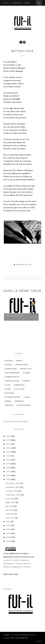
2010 (8, 537)
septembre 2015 (13, 495)
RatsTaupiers (9, 393)
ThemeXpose (15, 635)
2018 (8, 468)
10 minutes (26, 381)
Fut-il (6, 3)
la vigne (27, 397)
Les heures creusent (24, 405)
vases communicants (12, 373)
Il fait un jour (19, 389)
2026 (8, 436)
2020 (9, 460)
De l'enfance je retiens (13, 397)
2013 (8, 525)
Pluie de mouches (15, 316)
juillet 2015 (10, 502)
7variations (9, 405)
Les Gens (8, 389)
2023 (8, 448)
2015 (8, 479)
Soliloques (9, 361)
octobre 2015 (12, 491)
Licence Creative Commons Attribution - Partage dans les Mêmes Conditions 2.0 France (17, 563)
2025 (8, 440)
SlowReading (19, 401)
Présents (19, 361)
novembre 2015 (13, 487)
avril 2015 (10, 514)
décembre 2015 (13, 483)
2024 (9, 444)
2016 (8, 475)
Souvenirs (8, 365)
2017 (8, 471)
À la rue (7, 385)
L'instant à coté (26, 369)
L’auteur (16, 3)
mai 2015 (10, 510)
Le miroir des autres (12, 381)
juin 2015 (10, 506)
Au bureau (27, 373)
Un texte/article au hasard (16, 421)
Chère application (22, 365)
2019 (8, 464)
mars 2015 (10, 518)
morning (8, 401)
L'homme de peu (19, 385)
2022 (8, 452)
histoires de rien (24, 264)
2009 (9, 541)
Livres (27, 3)
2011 (8, 533)
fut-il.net (7, 589)
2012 (8, 529)
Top (39, 641)
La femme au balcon (12, 377)
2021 (8, 456)
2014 (8, 521)
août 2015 (10, 499)
